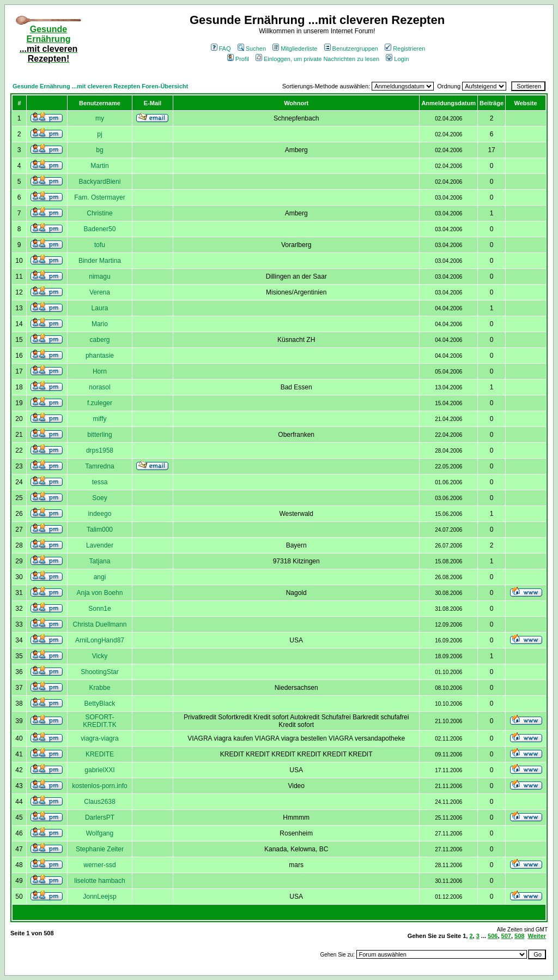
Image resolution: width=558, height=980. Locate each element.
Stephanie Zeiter (100, 849)
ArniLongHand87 (100, 640)
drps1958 (100, 450)
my (100, 118)
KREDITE (100, 754)
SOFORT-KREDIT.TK (99, 721)
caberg (100, 340)
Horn (100, 371)
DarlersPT (100, 817)
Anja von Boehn (100, 593)
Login (397, 59)
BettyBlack (100, 704)
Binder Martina (100, 261)
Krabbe (100, 688)
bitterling (99, 435)
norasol (99, 387)
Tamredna (99, 466)
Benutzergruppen (351, 49)
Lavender (100, 545)
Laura (100, 308)
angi (100, 577)
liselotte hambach (99, 881)
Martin (99, 166)
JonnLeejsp (99, 897)
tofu (100, 245)
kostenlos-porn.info (99, 786)
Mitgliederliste (295, 49)
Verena (100, 292)
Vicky (100, 656)
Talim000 (100, 530)
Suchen (252, 49)
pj (99, 134)
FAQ (221, 49)
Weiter (537, 936)
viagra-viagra (99, 738)
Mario (100, 324)
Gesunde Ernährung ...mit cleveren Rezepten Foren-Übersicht (100, 86)
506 (493, 936)
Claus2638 (99, 802)
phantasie (100, 356)
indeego (100, 514)
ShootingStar (99, 672)
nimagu (99, 276)
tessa (100, 482)
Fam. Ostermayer (99, 197)
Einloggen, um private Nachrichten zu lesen (317, 59)
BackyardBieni (100, 182)
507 (506, 936)
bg (99, 150)
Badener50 (100, 229)
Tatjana (100, 561)
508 (519, 936)
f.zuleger (100, 403)
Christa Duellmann (100, 624)
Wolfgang (100, 833)
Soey (99, 498)
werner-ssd (99, 865)
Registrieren (405, 49)
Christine (99, 213)
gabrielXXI (99, 770)
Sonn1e (99, 609)
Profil (238, 59)
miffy (99, 419)
